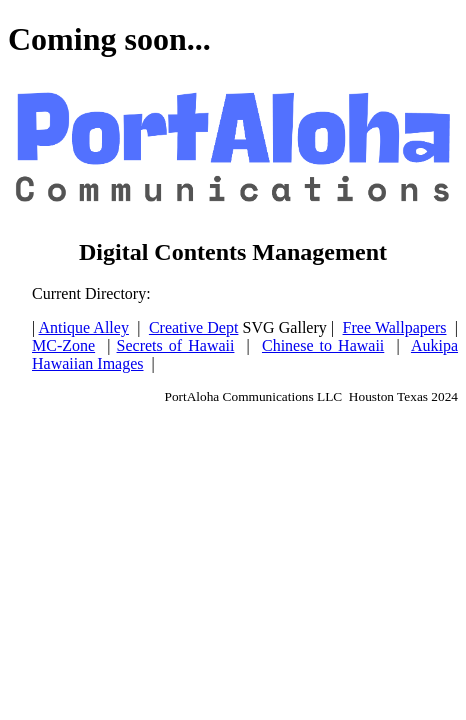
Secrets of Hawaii (176, 345)
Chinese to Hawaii (323, 345)
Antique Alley (84, 327)
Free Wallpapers (395, 327)
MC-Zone (63, 345)
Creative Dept (194, 327)
